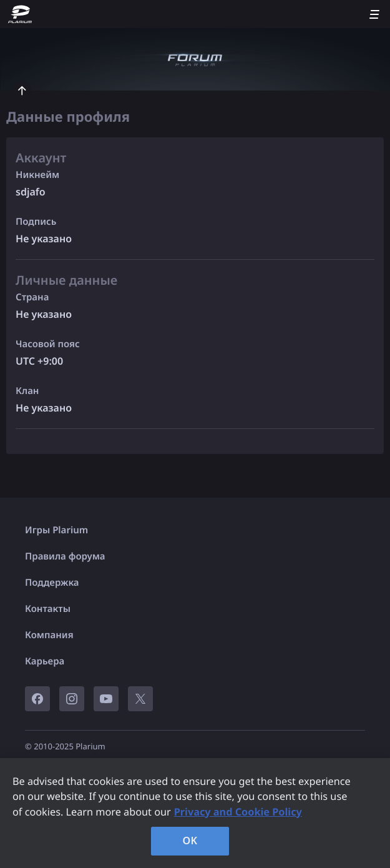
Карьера (45, 661)
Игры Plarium (56, 530)
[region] (195, 813)
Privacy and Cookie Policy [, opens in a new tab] (238, 812)
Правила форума (65, 556)
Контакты (48, 609)
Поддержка (52, 583)
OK (190, 841)
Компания (49, 635)
